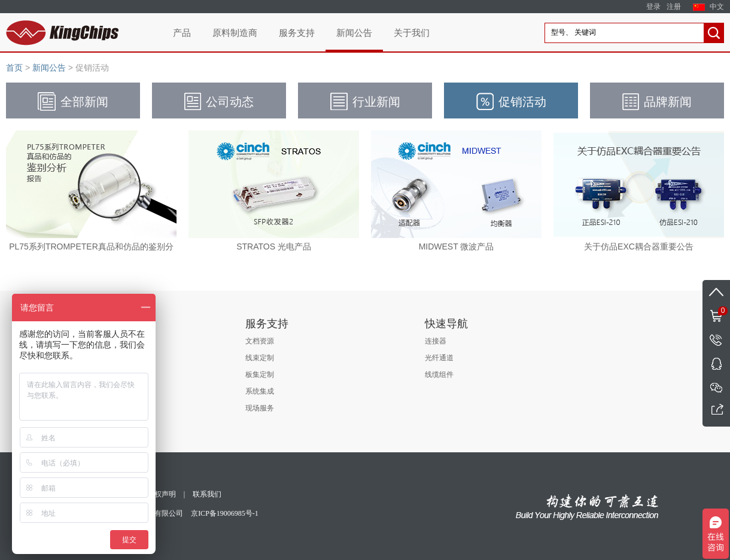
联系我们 (207, 494)
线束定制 (260, 358)
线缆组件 (439, 375)
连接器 (436, 341)
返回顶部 (716, 292)
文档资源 (260, 341)
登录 (653, 7)
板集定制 (260, 375)
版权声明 (162, 494)
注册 (674, 7)
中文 (717, 7)
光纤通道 (439, 358)
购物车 (715, 310)
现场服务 (260, 408)
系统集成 (260, 391)
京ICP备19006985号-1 (225, 513)
